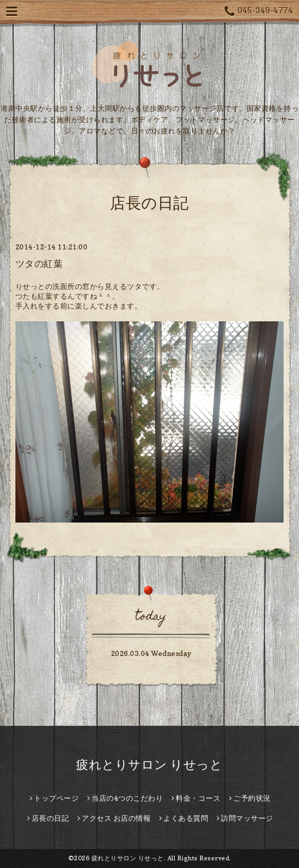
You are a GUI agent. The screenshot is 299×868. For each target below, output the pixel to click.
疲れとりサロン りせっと (149, 765)
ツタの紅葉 (39, 264)
